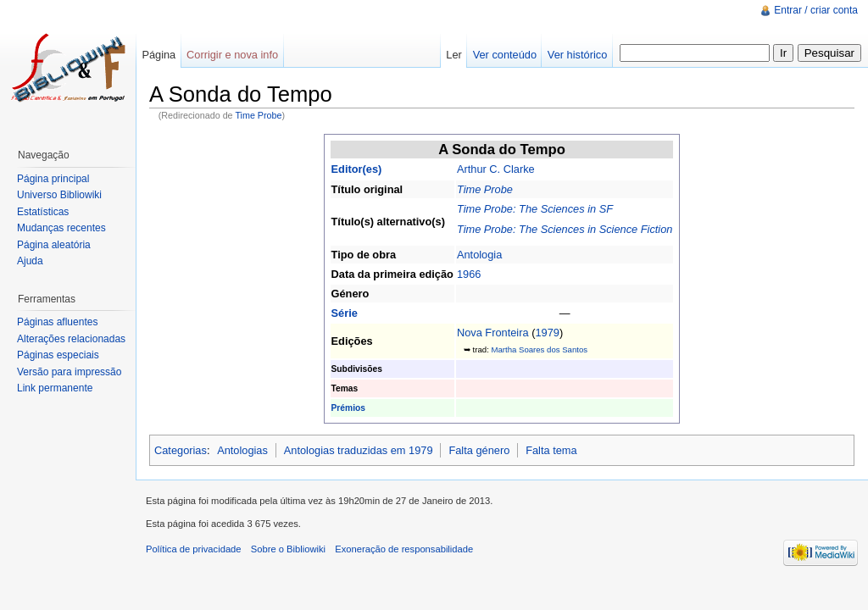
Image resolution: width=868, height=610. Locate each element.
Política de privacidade (194, 549)
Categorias (181, 450)
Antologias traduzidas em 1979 (359, 450)
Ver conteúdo (505, 55)
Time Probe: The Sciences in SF (535, 209)
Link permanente (55, 388)
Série (345, 313)
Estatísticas (43, 212)
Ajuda (30, 261)
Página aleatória (54, 245)
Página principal (53, 179)
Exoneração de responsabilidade (404, 549)
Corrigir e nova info (232, 55)
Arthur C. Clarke (496, 169)
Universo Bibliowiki (59, 195)
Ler (454, 55)
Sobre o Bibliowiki (288, 549)
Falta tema (551, 450)
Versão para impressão (69, 372)
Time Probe (258, 115)
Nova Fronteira (493, 333)
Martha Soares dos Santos (539, 349)
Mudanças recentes (61, 228)
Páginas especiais (58, 355)
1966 (469, 274)
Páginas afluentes (57, 322)
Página (159, 55)
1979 (547, 333)
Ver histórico (577, 55)
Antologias (242, 450)
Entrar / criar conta (816, 10)
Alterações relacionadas (71, 339)
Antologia (479, 255)
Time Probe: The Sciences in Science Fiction (565, 229)
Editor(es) (357, 169)
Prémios (348, 408)
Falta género (479, 450)
